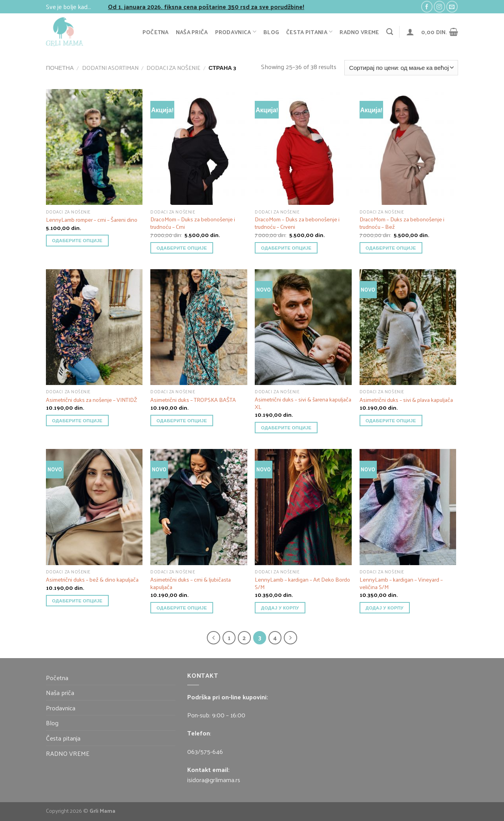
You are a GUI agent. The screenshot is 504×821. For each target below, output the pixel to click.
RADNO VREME (359, 32)
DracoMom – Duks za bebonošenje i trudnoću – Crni (193, 223)
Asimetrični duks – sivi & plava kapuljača (406, 400)
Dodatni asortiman (110, 68)
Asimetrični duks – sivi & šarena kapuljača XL (303, 403)
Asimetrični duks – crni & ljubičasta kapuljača (191, 583)
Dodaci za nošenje (173, 68)
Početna (156, 32)
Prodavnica (236, 32)
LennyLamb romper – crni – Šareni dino (92, 220)
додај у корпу (280, 608)
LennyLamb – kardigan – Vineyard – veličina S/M (401, 583)
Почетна (60, 68)
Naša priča (192, 32)
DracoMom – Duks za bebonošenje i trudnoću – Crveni (297, 223)
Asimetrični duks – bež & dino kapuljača (92, 579)
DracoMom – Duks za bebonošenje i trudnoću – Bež (402, 223)
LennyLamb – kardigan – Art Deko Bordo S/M (302, 583)
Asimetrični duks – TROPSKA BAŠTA (193, 400)
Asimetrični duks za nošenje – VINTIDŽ (91, 400)
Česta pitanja (309, 32)
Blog (271, 32)
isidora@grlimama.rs (214, 780)
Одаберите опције (78, 240)
